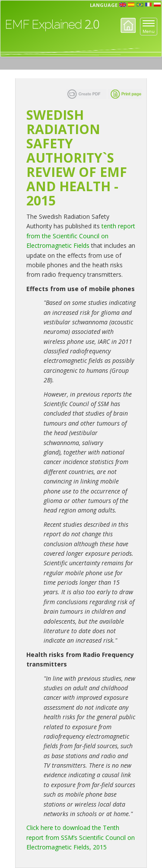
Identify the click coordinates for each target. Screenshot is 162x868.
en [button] (123, 5)
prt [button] (140, 5)
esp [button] (131, 5)
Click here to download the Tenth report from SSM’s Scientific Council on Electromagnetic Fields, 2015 (81, 837)
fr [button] (149, 5)
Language (104, 5)
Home (128, 25)
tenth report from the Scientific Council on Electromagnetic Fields (81, 236)
